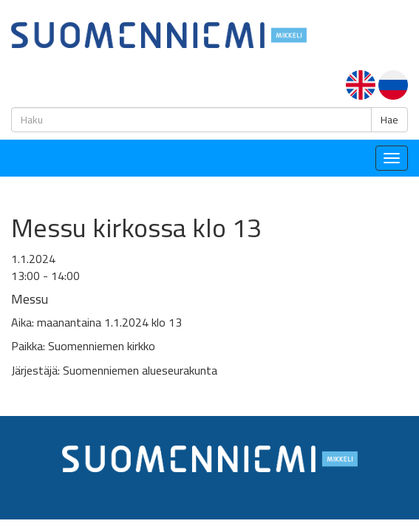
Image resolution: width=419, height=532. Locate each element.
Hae (389, 120)
